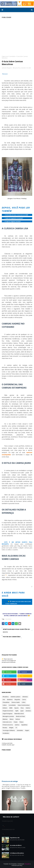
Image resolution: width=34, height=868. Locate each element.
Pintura (21, 722)
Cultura (5, 705)
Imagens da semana (8, 711)
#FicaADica (6, 697)
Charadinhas (6, 702)
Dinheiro (5, 708)
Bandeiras (10, 700)
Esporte (17, 708)
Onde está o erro (7, 722)
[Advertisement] (17, 37)
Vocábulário (6, 733)
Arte (4, 700)
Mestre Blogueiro (8, 68)
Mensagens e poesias (8, 716)
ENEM (11, 708)
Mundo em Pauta (20, 716)
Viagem (27, 730)
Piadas (16, 722)
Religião (11, 728)
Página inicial (5, 56)
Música (12, 719)
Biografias (17, 700)
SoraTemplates (13, 864)
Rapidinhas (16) (15, 838)
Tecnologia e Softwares (9, 730)
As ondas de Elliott (16, 845)
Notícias (18, 719)
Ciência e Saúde (16, 702)
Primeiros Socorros (8, 725)
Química (17, 725)
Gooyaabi (27, 864)
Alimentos (25, 697)
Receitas (5, 728)
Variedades (12, 56)
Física (22, 708)
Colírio (24, 702)
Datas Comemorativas (24, 705)
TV (16, 728)
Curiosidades (12, 705)
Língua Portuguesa (7, 714)
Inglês (17, 711)
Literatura (28, 711)
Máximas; (5, 719)
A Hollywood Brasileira (17, 853)
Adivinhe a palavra (15, 697)
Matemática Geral (19, 714)
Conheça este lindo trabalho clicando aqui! (8, 744)
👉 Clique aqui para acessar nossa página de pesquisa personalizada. (9, 661)
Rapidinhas (24, 725)
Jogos (22, 711)
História (28, 708)
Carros (24, 700)
